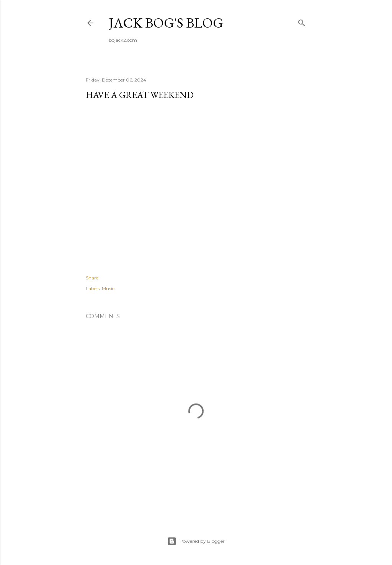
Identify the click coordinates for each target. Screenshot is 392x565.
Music (108, 288)
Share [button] (92, 278)
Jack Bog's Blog (166, 23)
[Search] (302, 21)
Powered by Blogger (196, 541)
